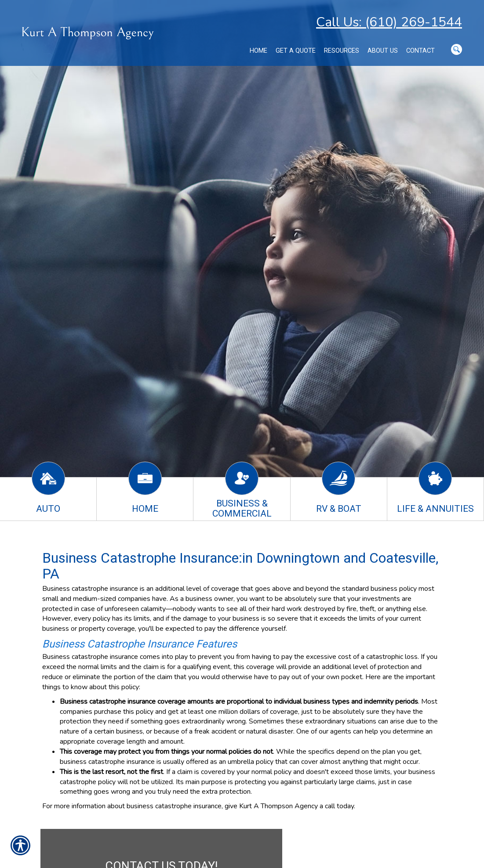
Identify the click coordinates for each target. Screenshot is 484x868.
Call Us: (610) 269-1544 (389, 22)
